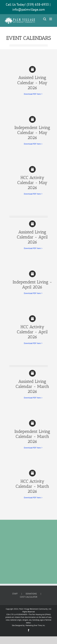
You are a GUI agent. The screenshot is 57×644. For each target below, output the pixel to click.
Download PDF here (32, 94)
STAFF (15, 594)
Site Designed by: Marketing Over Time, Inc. (29, 625)
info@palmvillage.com (29, 9)
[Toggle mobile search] (45, 19)
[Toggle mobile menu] (51, 19)
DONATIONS (31, 594)
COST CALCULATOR (29, 597)
